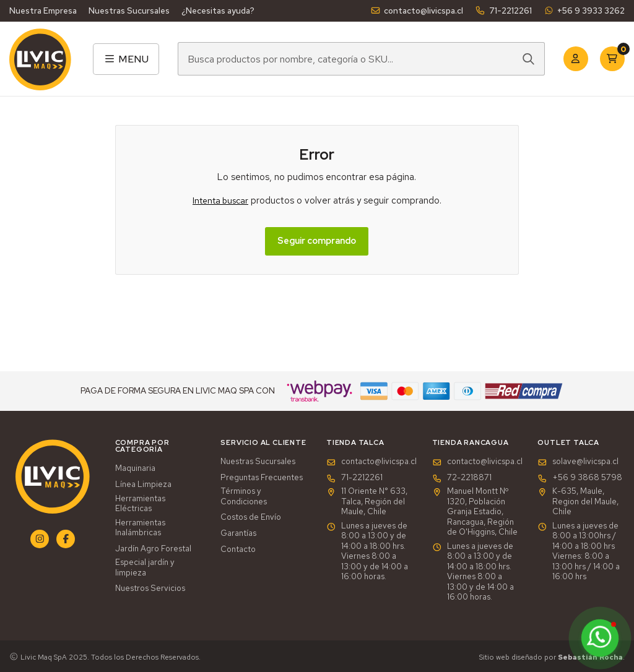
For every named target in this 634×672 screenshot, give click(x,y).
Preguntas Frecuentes (262, 478)
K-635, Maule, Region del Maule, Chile (578, 502)
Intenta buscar (220, 200)
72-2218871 (462, 478)
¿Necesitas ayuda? (218, 11)
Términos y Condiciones (244, 497)
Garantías (238, 533)
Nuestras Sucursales (129, 11)
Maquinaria (135, 468)
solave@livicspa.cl (578, 462)
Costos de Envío (251, 517)
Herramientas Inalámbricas (140, 528)
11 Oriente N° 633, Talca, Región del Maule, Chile (367, 502)
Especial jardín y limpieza (145, 568)
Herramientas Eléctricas (140, 504)
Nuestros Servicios (150, 588)
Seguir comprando (317, 240)
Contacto (238, 549)
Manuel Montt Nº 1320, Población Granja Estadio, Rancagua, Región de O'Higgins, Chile (475, 512)
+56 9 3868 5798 (580, 478)
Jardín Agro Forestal (153, 549)
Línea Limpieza (143, 485)
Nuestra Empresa (43, 11)
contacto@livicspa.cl (417, 11)
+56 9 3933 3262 (584, 11)
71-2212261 (503, 11)
